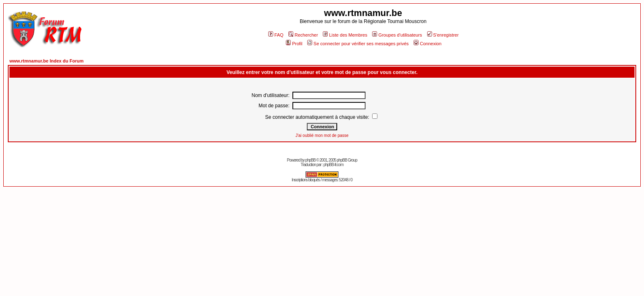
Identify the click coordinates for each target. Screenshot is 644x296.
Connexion (428, 44)
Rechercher (303, 35)
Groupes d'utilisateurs (397, 35)
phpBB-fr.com (333, 165)
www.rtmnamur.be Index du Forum (47, 61)
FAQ (276, 35)
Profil (294, 44)
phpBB (310, 160)
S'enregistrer (443, 35)
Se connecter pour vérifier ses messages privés (358, 44)
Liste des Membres (345, 35)
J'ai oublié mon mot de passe (322, 135)
